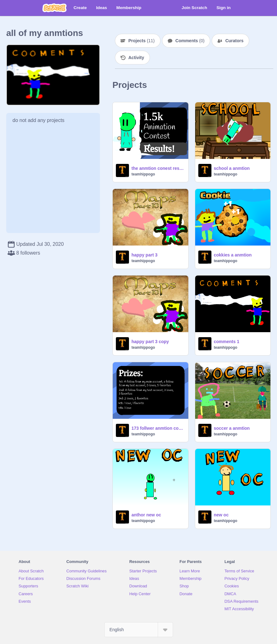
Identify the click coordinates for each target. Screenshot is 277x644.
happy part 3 (144, 255)
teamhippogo (143, 174)
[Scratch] (54, 8)
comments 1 (227, 342)
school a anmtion (232, 168)
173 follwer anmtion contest (158, 428)
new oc (221, 515)
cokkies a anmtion (233, 255)
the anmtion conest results (158, 168)
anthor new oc (146, 515)
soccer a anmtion (232, 428)
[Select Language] (139, 630)
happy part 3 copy (150, 342)
